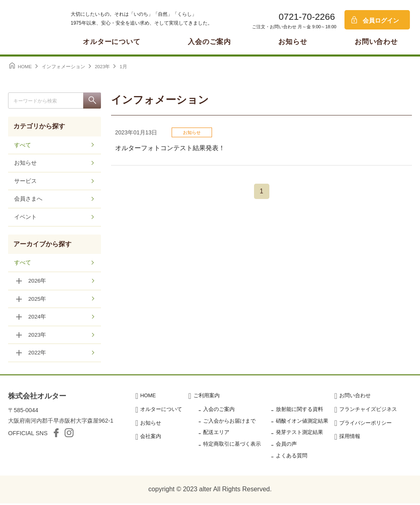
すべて (23, 145)
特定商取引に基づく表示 (232, 446)
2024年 (37, 318)
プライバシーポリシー (365, 424)
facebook (56, 435)
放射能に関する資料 (299, 411)
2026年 (37, 282)
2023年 (37, 336)
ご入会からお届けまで (229, 422)
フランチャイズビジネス (368, 411)
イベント (25, 218)
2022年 (37, 354)
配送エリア (216, 434)
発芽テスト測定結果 (299, 434)
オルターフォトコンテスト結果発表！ (170, 148)
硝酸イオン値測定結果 (302, 422)
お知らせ (293, 42)
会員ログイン (381, 20)
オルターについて (112, 42)
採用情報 (350, 438)
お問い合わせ (376, 42)
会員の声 (286, 446)
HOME (148, 397)
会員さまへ (28, 200)
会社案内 (151, 438)
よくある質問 (292, 457)
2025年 (37, 300)
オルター (28, 26)
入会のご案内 (209, 42)
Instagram (69, 435)
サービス (25, 182)
